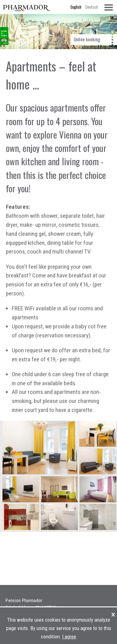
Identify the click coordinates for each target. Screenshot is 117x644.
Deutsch (92, 7)
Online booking (87, 39)
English (76, 7)
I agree (69, 637)
